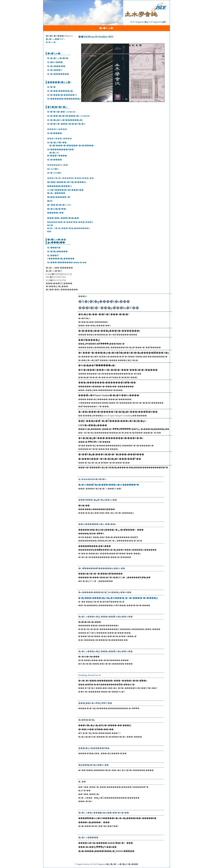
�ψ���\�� (58, 66)
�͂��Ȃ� (55, 248)
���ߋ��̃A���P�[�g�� (63, 218)
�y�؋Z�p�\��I (57, 209)
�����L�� (55, 213)
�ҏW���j (57, 62)
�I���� (56, 133)
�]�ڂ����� (59, 251)
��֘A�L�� (63, 112)
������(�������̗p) (66, 99)
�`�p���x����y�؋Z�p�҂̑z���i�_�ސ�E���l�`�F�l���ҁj (118, 598)
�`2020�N (56, 173)
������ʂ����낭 (59, 186)
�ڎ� (53, 87)
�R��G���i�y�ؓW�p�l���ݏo (67, 182)
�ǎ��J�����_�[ (59, 197)
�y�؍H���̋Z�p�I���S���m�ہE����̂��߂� (108, 485)
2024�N (54, 169)
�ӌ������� (60, 74)
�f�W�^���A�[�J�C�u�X (68, 124)
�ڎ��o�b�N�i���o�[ (70, 116)
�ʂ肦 (50, 201)
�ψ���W (56, 70)
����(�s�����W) (64, 95)
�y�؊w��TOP (55, 39)
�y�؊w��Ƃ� (59, 58)
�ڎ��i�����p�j (62, 91)
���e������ (68, 262)
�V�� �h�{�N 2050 (59, 205)
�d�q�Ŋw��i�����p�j (66, 120)
